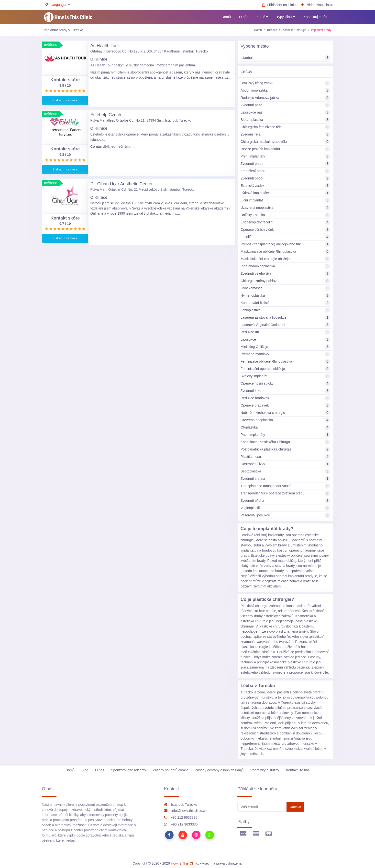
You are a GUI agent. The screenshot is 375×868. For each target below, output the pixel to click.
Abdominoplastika (285, 90)
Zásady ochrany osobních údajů (219, 770)
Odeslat (296, 807)
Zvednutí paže (285, 105)
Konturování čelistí (285, 303)
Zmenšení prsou (285, 171)
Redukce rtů (285, 332)
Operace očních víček (285, 230)
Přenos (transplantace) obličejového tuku (285, 244)
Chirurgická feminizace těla (285, 127)
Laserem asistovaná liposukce (285, 318)
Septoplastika (285, 471)
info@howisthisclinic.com (187, 811)
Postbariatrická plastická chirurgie (285, 449)
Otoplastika (285, 427)
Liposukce (285, 340)
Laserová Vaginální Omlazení (285, 325)
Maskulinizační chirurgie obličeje (285, 259)
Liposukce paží (285, 112)
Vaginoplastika (285, 508)
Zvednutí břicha (285, 501)
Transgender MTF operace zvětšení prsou (285, 493)
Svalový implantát (285, 376)
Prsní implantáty (285, 156)
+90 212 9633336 (181, 817)
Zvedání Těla (285, 134)
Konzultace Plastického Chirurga (285, 442)
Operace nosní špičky (285, 383)
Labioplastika (285, 310)
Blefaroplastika (285, 120)
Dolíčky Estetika (285, 215)
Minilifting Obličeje (285, 347)
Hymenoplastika (285, 296)
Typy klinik (286, 17)
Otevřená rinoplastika (285, 420)
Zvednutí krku (285, 391)
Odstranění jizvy (285, 464)
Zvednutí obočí (285, 178)
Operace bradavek (285, 405)
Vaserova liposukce (285, 515)
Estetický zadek (285, 186)
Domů (226, 17)
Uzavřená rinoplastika (285, 208)
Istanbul (285, 58)
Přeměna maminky (285, 354)
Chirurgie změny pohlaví (285, 281)
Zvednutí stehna (285, 479)
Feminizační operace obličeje (285, 369)
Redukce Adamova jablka (285, 98)
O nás (244, 17)
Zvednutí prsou (285, 164)
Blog (85, 770)
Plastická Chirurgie (294, 30)
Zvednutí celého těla (285, 274)
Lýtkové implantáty (285, 193)
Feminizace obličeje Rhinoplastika (285, 361)
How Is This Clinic (184, 863)
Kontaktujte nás (315, 17)
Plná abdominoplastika (285, 266)
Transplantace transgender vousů (285, 486)
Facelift (285, 237)
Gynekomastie (285, 288)
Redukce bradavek (285, 398)
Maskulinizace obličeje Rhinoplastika (285, 252)
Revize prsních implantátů (285, 149)
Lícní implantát (285, 200)
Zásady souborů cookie (171, 770)
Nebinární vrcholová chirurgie (285, 413)
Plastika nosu (285, 457)
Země (262, 17)
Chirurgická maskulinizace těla (285, 142)
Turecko (272, 30)
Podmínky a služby (265, 770)
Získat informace (65, 100)
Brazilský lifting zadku (285, 83)
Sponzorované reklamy (128, 770)
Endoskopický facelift (285, 222)
